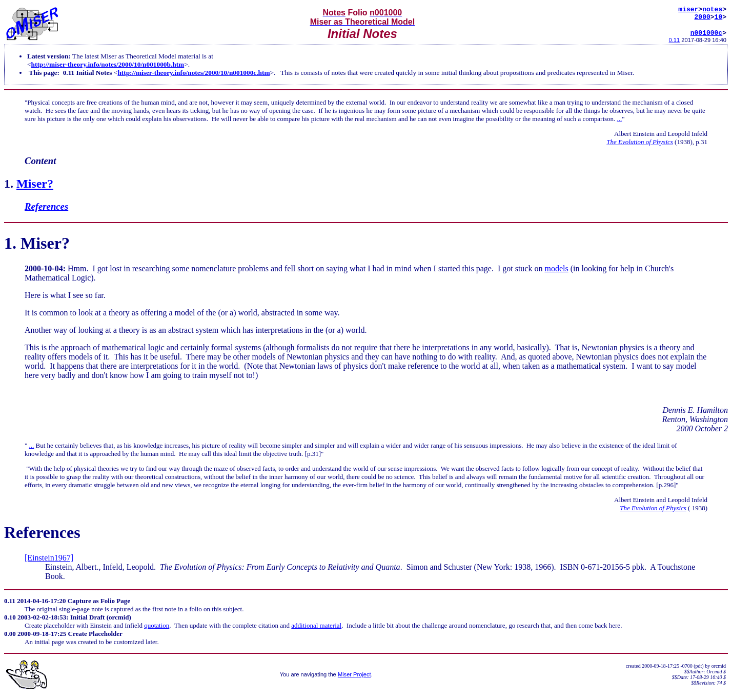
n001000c (706, 37)
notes (712, 10)
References (46, 211)
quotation (157, 630)
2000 (703, 19)
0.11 (675, 45)
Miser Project (354, 679)
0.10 (10, 622)
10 (719, 19)
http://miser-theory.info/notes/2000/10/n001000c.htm (194, 77)
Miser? (35, 188)
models (556, 273)
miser (688, 10)
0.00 (10, 638)
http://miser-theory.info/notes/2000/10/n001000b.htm (108, 69)
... (620, 123)
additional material (316, 630)
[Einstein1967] (49, 562)
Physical (38, 107)
